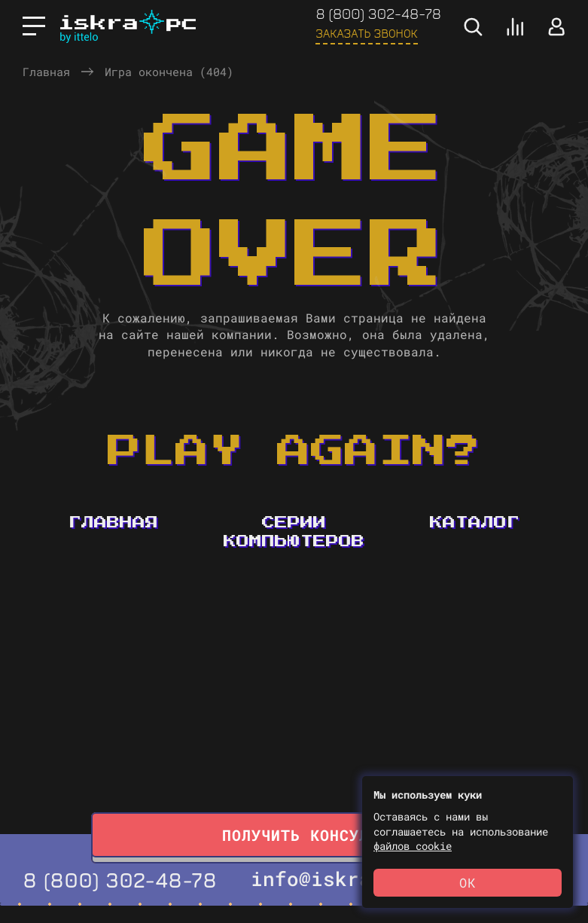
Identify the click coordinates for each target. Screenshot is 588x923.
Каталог (475, 523)
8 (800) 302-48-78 (378, 13)
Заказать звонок (366, 33)
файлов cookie (413, 846)
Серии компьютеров (294, 532)
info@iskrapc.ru (341, 879)
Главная (46, 72)
